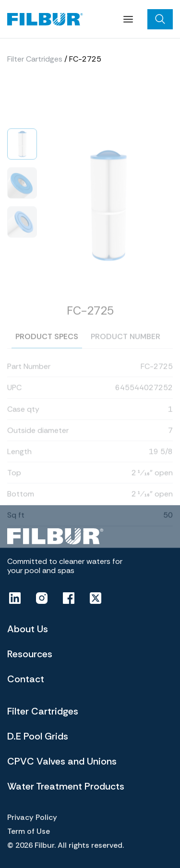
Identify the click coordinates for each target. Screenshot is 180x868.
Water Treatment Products (66, 786)
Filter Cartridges (35, 61)
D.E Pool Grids (38, 736)
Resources (30, 654)
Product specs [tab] (47, 351)
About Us (28, 629)
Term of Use (29, 831)
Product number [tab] (126, 351)
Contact (26, 679)
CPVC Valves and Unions (62, 761)
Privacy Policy (32, 817)
